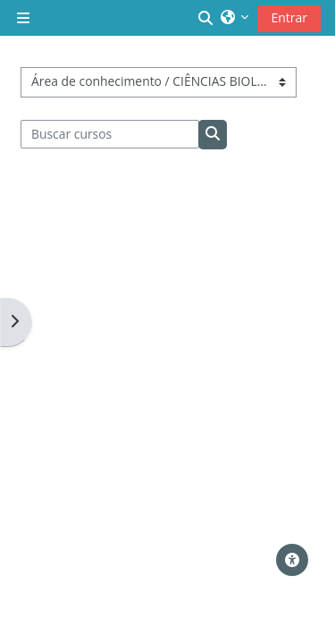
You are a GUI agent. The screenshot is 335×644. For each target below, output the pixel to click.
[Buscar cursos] (110, 134)
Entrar (289, 17)
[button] (206, 18)
